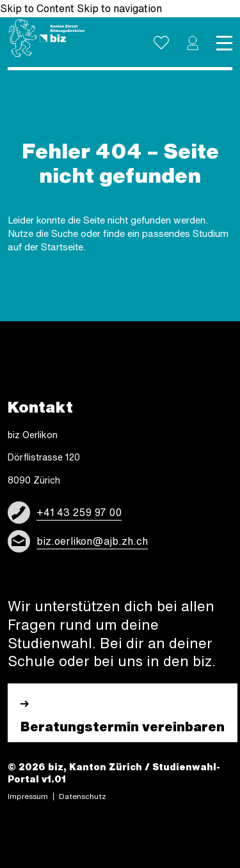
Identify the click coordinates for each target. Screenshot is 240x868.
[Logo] (46, 38)
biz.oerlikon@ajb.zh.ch (92, 541)
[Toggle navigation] (224, 43)
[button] (193, 43)
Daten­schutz (83, 796)
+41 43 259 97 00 (79, 512)
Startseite (62, 247)
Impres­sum (28, 796)
